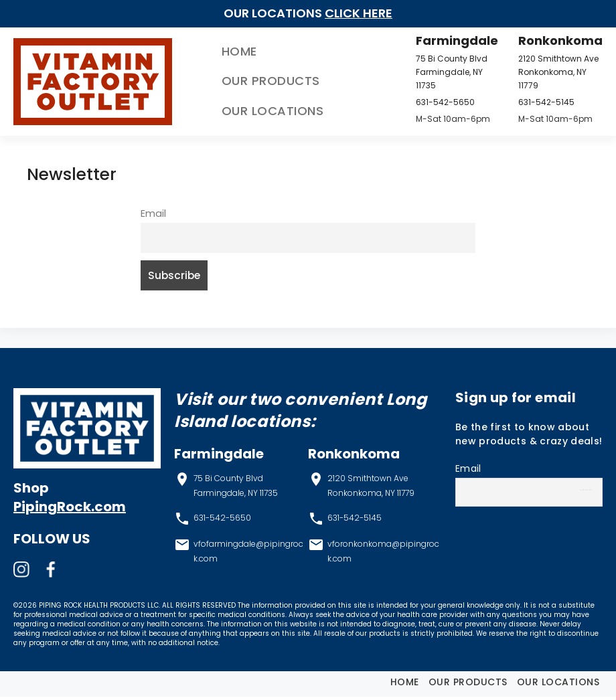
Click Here (359, 13)
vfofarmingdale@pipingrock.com (248, 554)
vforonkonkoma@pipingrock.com (383, 554)
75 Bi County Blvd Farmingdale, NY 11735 (445, 72)
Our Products (247, 81)
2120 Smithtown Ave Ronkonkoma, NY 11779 (553, 72)
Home (215, 51)
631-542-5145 (541, 102)
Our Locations (249, 111)
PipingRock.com (70, 511)
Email (153, 213)
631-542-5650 (439, 102)
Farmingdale (450, 40)
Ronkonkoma (555, 40)
